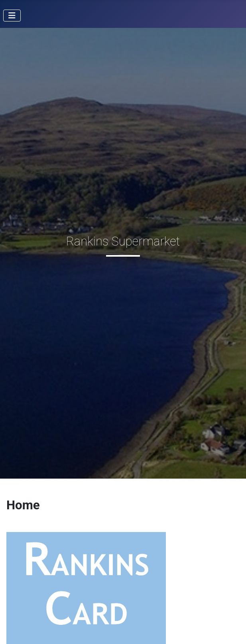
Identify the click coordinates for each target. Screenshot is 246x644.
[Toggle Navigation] (12, 16)
